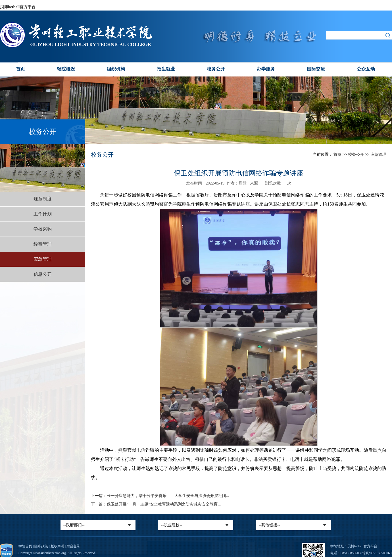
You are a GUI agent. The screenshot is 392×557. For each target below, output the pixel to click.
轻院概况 (66, 69)
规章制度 (43, 199)
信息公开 (43, 274)
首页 (20, 69)
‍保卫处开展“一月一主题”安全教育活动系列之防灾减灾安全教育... (164, 504)
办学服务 (266, 69)
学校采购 (43, 229)
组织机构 (116, 69)
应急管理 (43, 259)
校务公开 (216, 69)
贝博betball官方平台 (18, 7)
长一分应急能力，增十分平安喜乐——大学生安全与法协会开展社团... (168, 496)
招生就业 (166, 69)
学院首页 (25, 546)
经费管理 (43, 244)
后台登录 (73, 546)
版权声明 (57, 546)
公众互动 (366, 69)
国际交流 (316, 69)
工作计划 (43, 214)
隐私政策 (41, 546)
